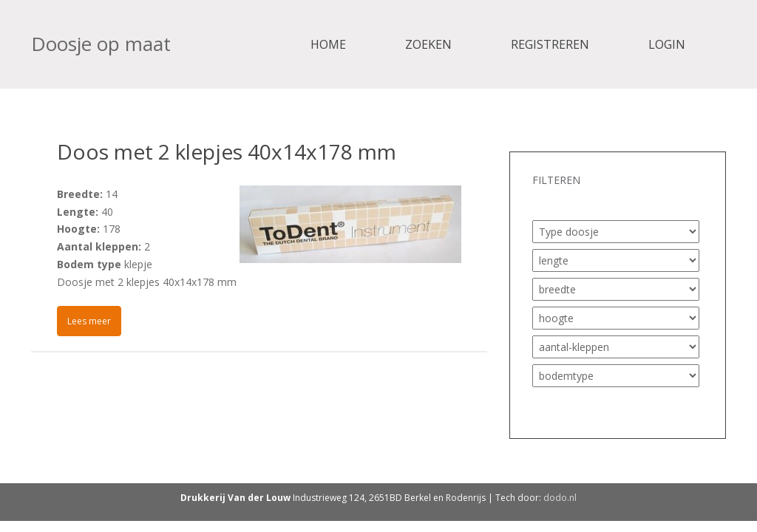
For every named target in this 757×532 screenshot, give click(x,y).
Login (667, 44)
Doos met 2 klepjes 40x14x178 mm (227, 151)
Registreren (550, 44)
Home (328, 44)
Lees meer (89, 321)
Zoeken (428, 44)
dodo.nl (560, 498)
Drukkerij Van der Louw (235, 498)
